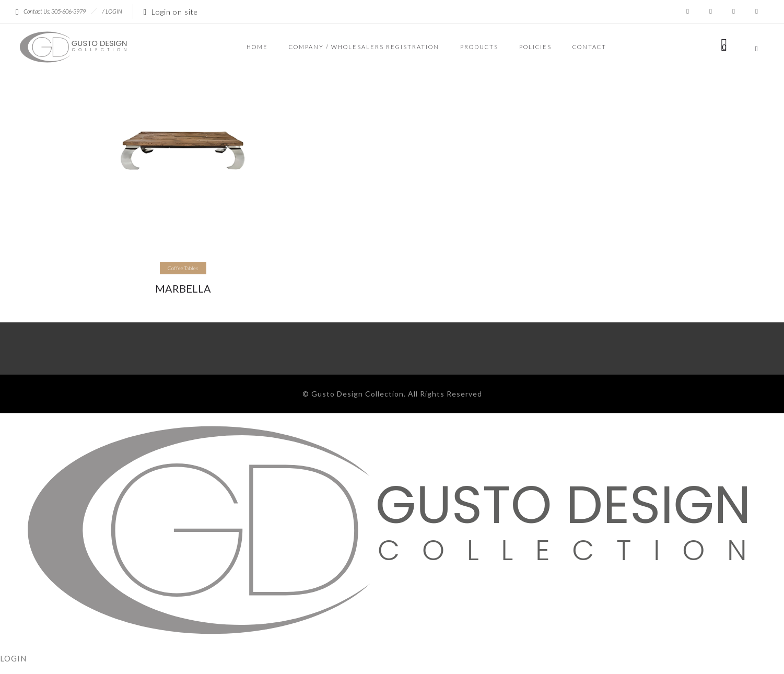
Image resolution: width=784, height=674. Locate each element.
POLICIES (535, 47)
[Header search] (757, 48)
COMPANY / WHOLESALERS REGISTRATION (364, 47)
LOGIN (114, 11)
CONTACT (589, 47)
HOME (257, 47)
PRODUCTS (479, 47)
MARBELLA (183, 288)
